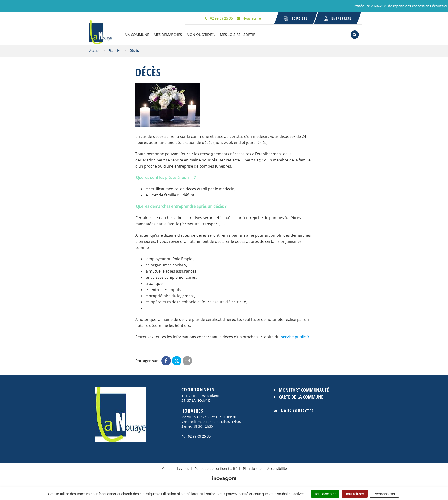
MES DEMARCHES (168, 35)
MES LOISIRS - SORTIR (237, 35)
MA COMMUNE (137, 35)
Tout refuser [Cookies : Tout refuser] (355, 494)
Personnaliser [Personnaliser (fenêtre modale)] (384, 494)
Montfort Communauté (304, 390)
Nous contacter (294, 411)
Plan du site (252, 468)
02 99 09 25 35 (196, 436)
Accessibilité (277, 468)
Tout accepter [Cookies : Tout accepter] (325, 494)
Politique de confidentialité (216, 468)
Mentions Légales (175, 468)
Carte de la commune (301, 397)
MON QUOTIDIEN (201, 35)
